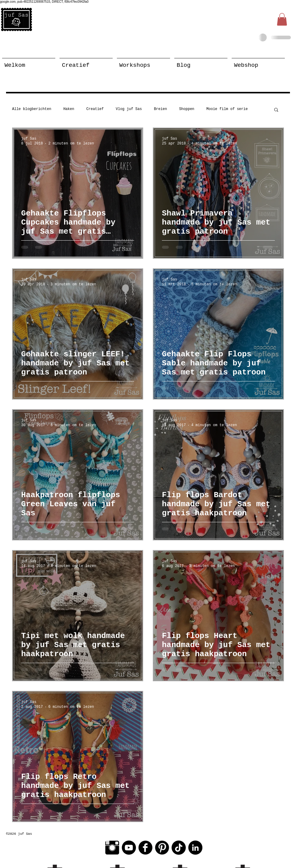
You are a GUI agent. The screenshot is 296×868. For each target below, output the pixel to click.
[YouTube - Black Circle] (129, 848)
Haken (69, 109)
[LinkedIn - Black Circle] (195, 848)
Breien (161, 109)
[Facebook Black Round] (145, 848)
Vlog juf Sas (129, 109)
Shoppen (187, 109)
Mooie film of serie (227, 109)
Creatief (95, 109)
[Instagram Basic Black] (112, 848)
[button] (282, 19)
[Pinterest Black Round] (162, 848)
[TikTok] (179, 848)
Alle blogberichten (32, 109)
